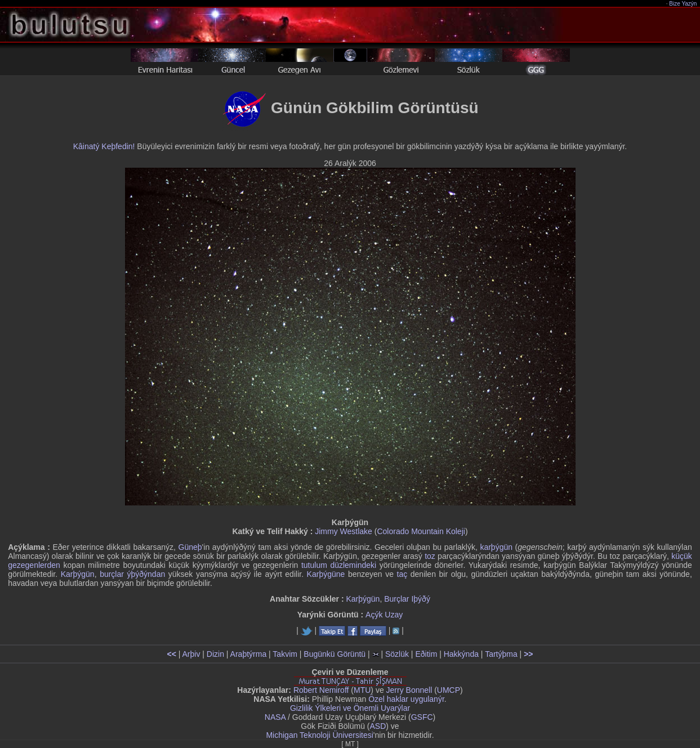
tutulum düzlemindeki (339, 565)
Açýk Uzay (384, 615)
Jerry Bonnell (409, 690)
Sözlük (397, 654)
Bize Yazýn (683, 4)
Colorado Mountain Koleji (421, 531)
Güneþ (190, 547)
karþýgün (496, 547)
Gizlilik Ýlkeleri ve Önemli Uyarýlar (350, 708)
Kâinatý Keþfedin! (104, 146)
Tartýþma (501, 654)
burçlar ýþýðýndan (132, 574)
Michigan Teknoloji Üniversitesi (319, 735)
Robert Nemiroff (321, 690)
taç (402, 574)
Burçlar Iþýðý (407, 599)
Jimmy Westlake (344, 531)
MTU (362, 690)
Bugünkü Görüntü (335, 654)
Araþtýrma (249, 654)
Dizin (215, 654)
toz (430, 556)
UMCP (449, 690)
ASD (378, 726)
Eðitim (426, 654)
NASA (275, 717)
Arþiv (191, 654)
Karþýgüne (326, 574)
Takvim (285, 654)
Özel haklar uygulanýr (406, 699)
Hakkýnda (461, 654)
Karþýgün (78, 574)
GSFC (422, 717)
